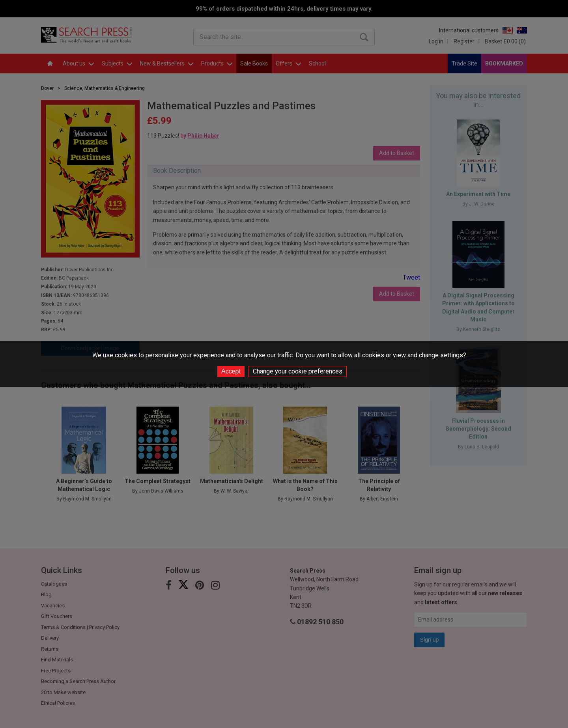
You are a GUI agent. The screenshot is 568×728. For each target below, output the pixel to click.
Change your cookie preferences (298, 371)
